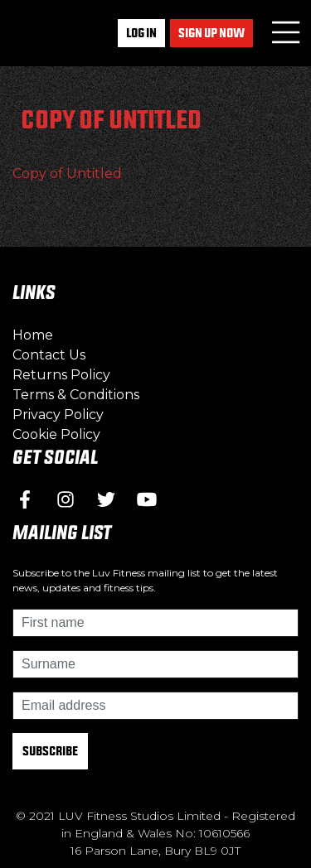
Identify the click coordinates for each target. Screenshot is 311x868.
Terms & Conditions (76, 395)
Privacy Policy (58, 415)
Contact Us (49, 355)
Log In (141, 33)
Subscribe (50, 751)
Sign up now (211, 33)
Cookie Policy (56, 434)
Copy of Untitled (67, 174)
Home (33, 335)
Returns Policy (61, 375)
